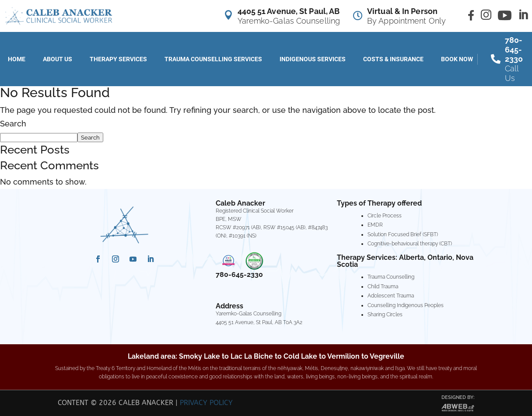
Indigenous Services (313, 59)
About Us (58, 59)
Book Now (457, 59)
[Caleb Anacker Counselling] (58, 16)
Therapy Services (118, 59)
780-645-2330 (239, 274)
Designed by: (458, 397)
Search (13, 124)
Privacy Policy (206, 403)
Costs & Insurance (393, 59)
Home (17, 59)
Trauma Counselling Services (213, 59)
